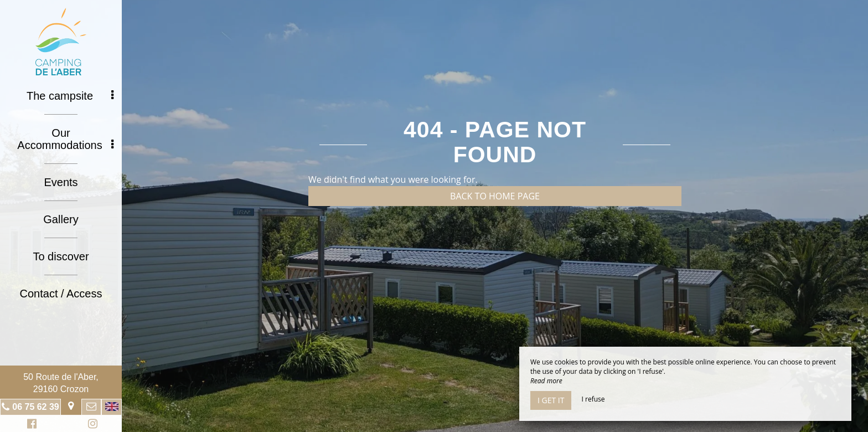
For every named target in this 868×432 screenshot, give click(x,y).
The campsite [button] (70, 96)
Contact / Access (61, 294)
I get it (551, 400)
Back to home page (495, 196)
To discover (61, 256)
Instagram (91, 425)
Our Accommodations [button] (65, 139)
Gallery (61, 219)
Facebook (30, 425)
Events (61, 182)
